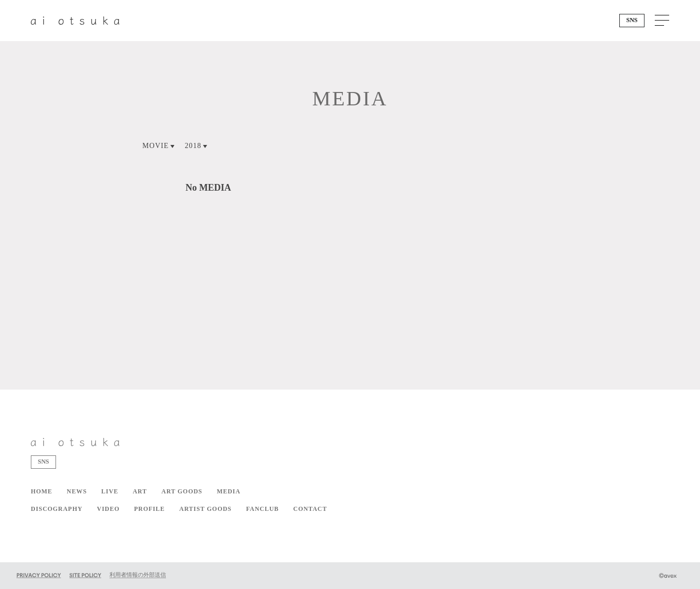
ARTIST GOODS (206, 509)
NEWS (77, 491)
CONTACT (310, 509)
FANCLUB (263, 509)
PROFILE (150, 509)
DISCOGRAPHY (57, 509)
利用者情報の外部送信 (138, 575)
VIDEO (108, 509)
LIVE (110, 491)
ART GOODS (182, 491)
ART (140, 491)
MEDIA (229, 491)
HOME (42, 491)
